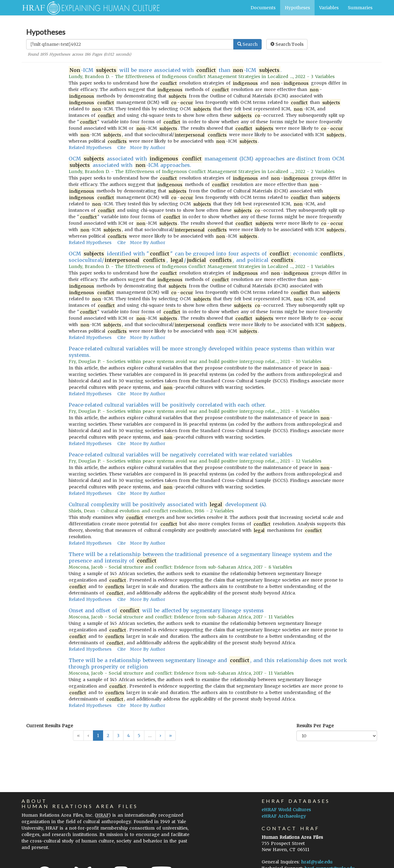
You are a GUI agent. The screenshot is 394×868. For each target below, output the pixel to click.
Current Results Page (50, 726)
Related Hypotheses (90, 148)
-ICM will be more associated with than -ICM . (175, 70)
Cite (121, 148)
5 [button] (139, 736)
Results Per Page (315, 726)
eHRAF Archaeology (284, 816)
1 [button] (98, 736)
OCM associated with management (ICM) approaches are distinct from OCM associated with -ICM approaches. (207, 162)
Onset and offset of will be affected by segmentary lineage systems (166, 611)
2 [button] (108, 736)
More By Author (148, 148)
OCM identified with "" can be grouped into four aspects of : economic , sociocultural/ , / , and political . (207, 257)
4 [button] (129, 736)
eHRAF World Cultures (286, 810)
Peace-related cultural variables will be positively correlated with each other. (167, 405)
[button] (160, 736)
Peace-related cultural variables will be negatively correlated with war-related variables (181, 455)
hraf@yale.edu (317, 862)
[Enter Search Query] (130, 44)
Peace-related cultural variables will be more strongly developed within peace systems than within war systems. (202, 352)
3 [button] (118, 736)
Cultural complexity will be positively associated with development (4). (168, 505)
